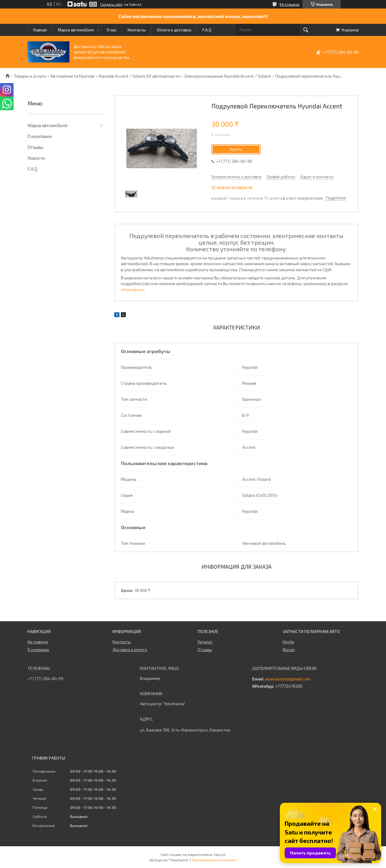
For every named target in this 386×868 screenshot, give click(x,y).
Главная (40, 30)
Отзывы (35, 147)
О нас (112, 30)
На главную (38, 642)
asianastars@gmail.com (288, 679)
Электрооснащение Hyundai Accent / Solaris (228, 76)
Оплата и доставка (174, 30)
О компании (40, 136)
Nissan (289, 650)
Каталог (205, 642)
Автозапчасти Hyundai (72, 76)
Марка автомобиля (76, 30)
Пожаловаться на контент (214, 860)
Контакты (137, 30)
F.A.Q (207, 30)
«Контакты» (133, 289)
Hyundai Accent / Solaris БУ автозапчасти (139, 76)
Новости (36, 158)
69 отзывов (289, 4)
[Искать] (306, 30)
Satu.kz (220, 854)
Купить (236, 149)
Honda (288, 642)
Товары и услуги (30, 76)
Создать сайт (111, 4)
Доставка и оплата (130, 650)
